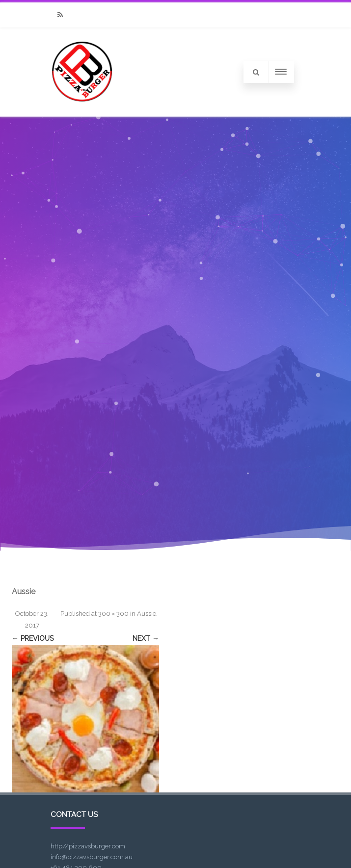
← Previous (33, 638)
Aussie (147, 614)
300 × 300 (113, 614)
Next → (146, 638)
